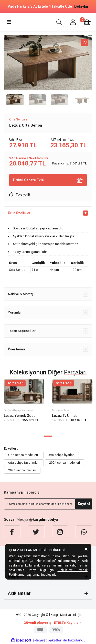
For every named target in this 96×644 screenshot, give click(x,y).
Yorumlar (48, 313)
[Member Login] (73, 22)
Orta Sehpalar (19, 119)
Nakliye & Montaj (48, 294)
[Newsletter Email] (40, 504)
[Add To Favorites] (84, 42)
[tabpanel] (24, 405)
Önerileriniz (48, 349)
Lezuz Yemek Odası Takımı (20, 416)
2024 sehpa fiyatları (22, 470)
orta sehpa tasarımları (24, 463)
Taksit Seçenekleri (48, 331)
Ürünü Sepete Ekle (48, 180)
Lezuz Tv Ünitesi (65, 416)
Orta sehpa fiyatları (61, 455)
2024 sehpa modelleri (65, 463)
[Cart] (87, 22)
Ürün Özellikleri (48, 213)
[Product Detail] (24, 383)
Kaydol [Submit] (84, 504)
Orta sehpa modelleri (23, 455)
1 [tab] (48, 436)
